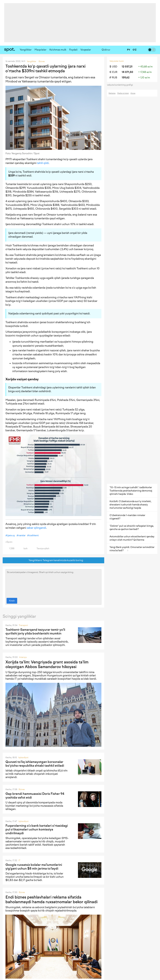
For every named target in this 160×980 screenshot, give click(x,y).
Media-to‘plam (123, 93)
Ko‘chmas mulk (58, 50)
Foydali (73, 50)
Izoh (24, 549)
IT (19, 860)
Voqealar (86, 50)
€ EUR (113, 72)
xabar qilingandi (36, 528)
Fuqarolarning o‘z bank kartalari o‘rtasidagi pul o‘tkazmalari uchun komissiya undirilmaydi (37, 829)
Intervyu (23, 657)
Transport (23, 625)
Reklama (112, 93)
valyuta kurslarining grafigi (121, 85)
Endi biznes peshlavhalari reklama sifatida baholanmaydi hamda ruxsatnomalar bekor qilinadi (51, 899)
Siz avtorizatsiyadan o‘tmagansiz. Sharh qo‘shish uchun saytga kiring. (53, 583)
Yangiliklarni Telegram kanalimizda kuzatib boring (54, 560)
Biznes (22, 789)
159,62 (126, 78)
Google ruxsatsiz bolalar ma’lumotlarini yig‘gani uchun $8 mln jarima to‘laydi (34, 867)
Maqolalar (40, 50)
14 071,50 (127, 72)
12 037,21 (127, 67)
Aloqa (133, 93)
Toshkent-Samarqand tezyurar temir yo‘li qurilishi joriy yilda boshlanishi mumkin (35, 631)
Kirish (12, 601)
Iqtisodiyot (23, 757)
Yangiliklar (26, 50)
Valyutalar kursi (117, 61)
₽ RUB (113, 78)
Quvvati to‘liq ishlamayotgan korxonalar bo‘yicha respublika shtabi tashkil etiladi (35, 764)
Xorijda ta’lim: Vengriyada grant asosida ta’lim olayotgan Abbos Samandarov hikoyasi (47, 664)
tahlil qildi (43, 163)
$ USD (113, 67)
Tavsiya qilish (41, 549)
